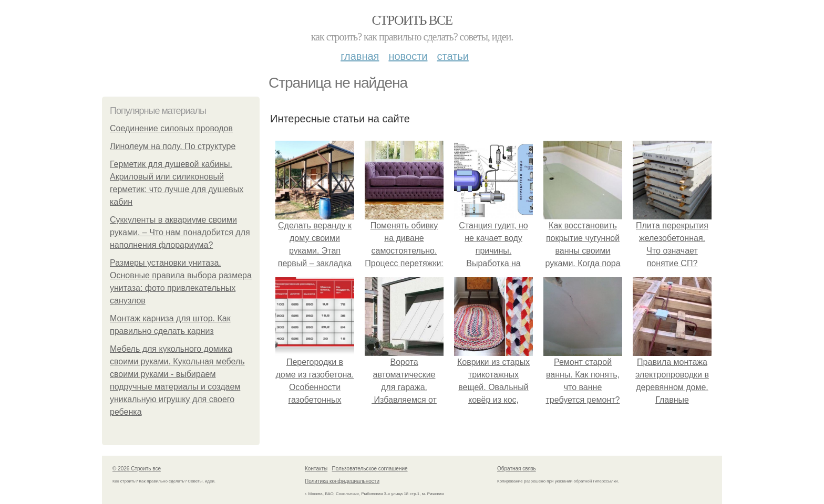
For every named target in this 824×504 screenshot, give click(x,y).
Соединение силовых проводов (171, 128)
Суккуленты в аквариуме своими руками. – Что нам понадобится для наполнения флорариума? (180, 232)
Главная (360, 56)
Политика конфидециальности (342, 481)
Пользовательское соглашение (370, 469)
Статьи (452, 56)
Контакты (316, 469)
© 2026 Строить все (137, 469)
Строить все (412, 20)
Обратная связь (517, 469)
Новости (408, 56)
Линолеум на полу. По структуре (173, 146)
